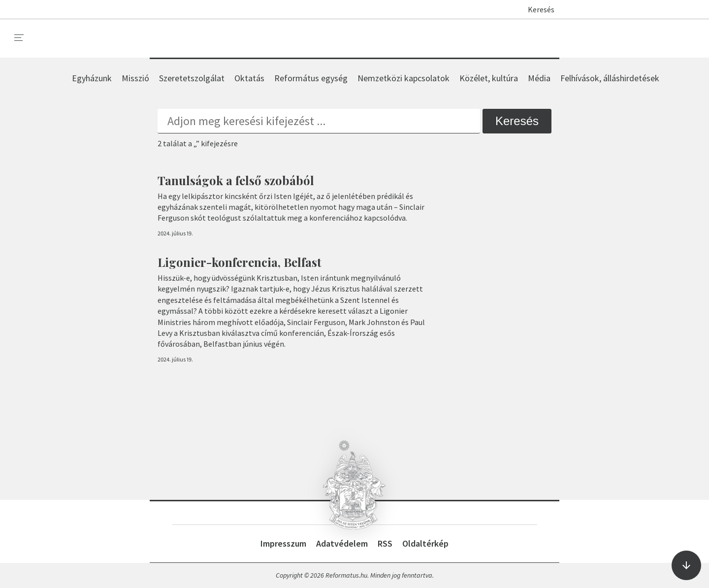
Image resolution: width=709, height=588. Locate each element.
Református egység (311, 78)
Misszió (135, 78)
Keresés (536, 9)
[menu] (19, 38)
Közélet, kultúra (489, 78)
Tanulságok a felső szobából (236, 180)
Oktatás (249, 78)
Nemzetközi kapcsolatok (403, 78)
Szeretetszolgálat (192, 78)
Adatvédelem (342, 543)
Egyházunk (92, 78)
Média (539, 78)
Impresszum (283, 543)
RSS (385, 543)
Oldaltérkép (425, 543)
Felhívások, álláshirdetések (610, 78)
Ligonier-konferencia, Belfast (240, 262)
